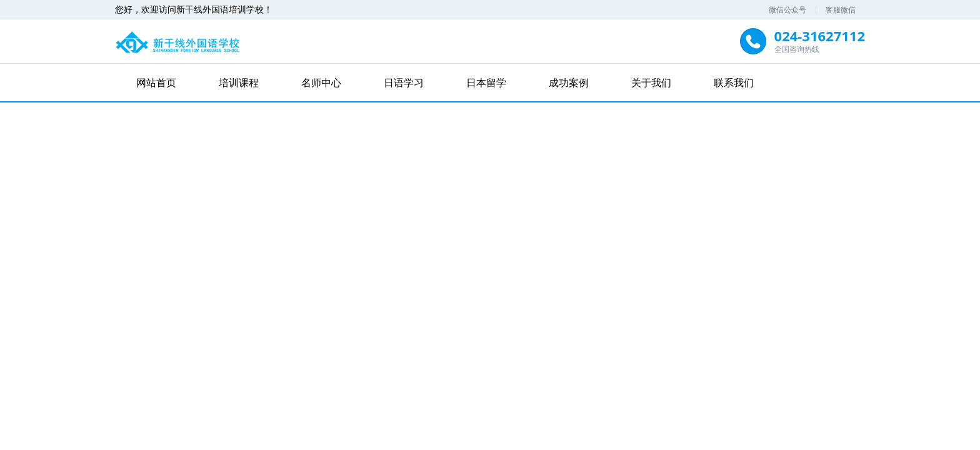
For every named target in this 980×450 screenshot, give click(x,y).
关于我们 (651, 82)
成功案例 (569, 82)
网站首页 (156, 82)
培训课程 (239, 82)
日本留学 (486, 82)
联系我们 (734, 82)
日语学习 (404, 82)
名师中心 (321, 82)
